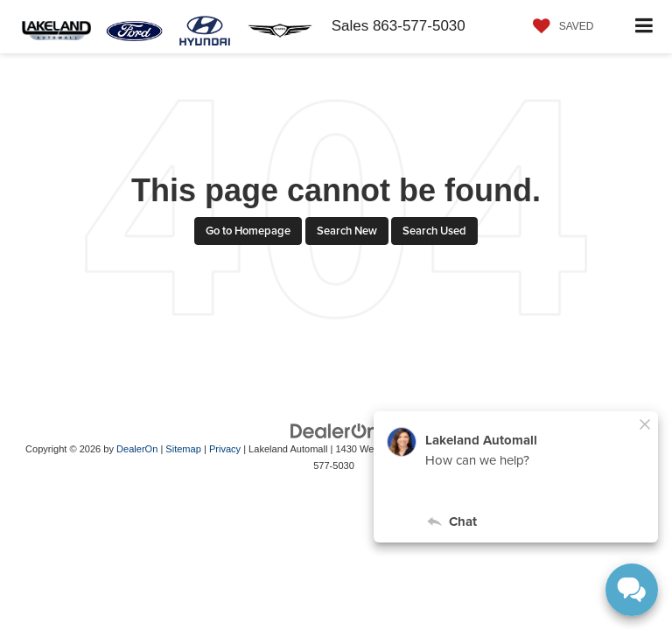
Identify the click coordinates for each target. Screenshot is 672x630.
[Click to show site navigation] (644, 27)
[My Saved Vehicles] (559, 26)
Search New (347, 231)
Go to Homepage (248, 231)
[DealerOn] (334, 431)
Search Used (434, 231)
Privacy (225, 449)
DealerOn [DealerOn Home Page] (137, 449)
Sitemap (183, 449)
